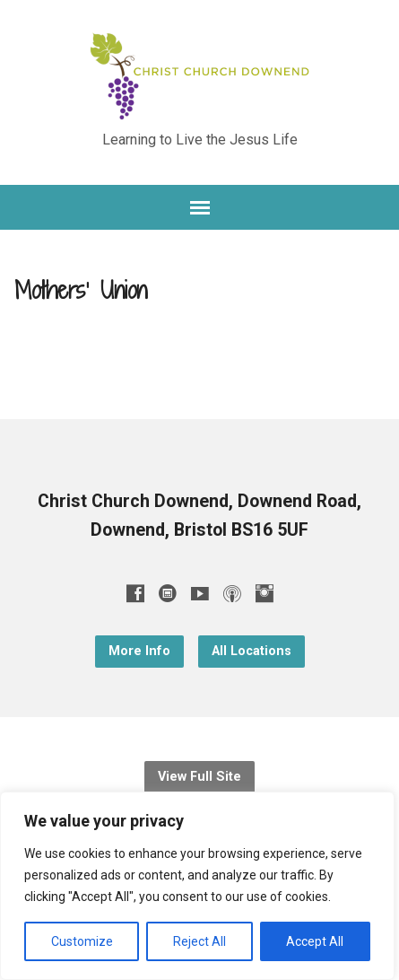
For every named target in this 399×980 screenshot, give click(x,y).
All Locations (252, 651)
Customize (82, 941)
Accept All (315, 941)
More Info (139, 651)
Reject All (199, 941)
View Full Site (199, 777)
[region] (197, 886)
